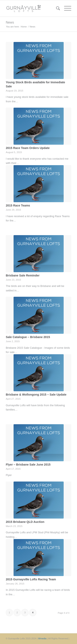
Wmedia (42, 638)
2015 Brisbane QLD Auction (25, 522)
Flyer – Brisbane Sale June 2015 (28, 465)
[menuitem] (56, 8)
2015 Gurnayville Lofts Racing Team (31, 579)
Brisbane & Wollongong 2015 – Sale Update (36, 395)
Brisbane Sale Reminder (23, 275)
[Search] (56, 8)
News (10, 22)
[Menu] (66, 8)
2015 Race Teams (18, 205)
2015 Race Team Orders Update (28, 148)
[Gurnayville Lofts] (32, 8)
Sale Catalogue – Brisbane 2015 (28, 337)
